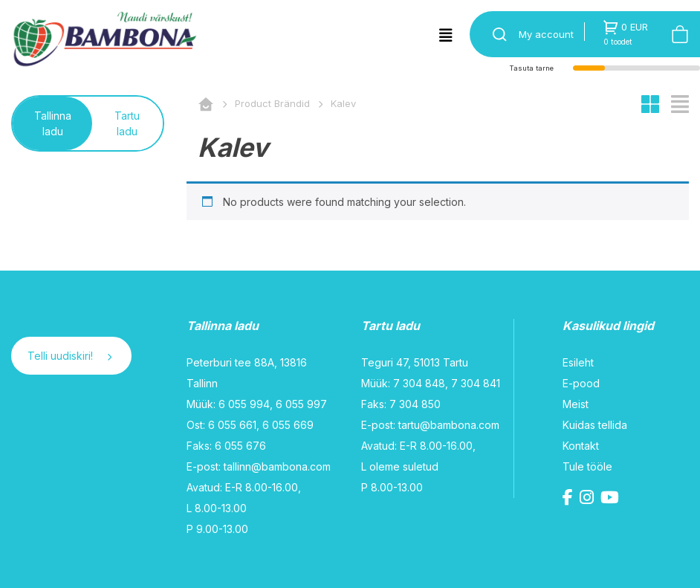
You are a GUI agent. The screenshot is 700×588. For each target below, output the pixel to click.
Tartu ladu (127, 123)
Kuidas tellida (595, 425)
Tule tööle (587, 466)
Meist (576, 404)
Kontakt (581, 446)
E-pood (581, 383)
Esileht (578, 362)
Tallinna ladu (53, 123)
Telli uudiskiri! (69, 356)
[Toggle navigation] (446, 36)
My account (546, 34)
